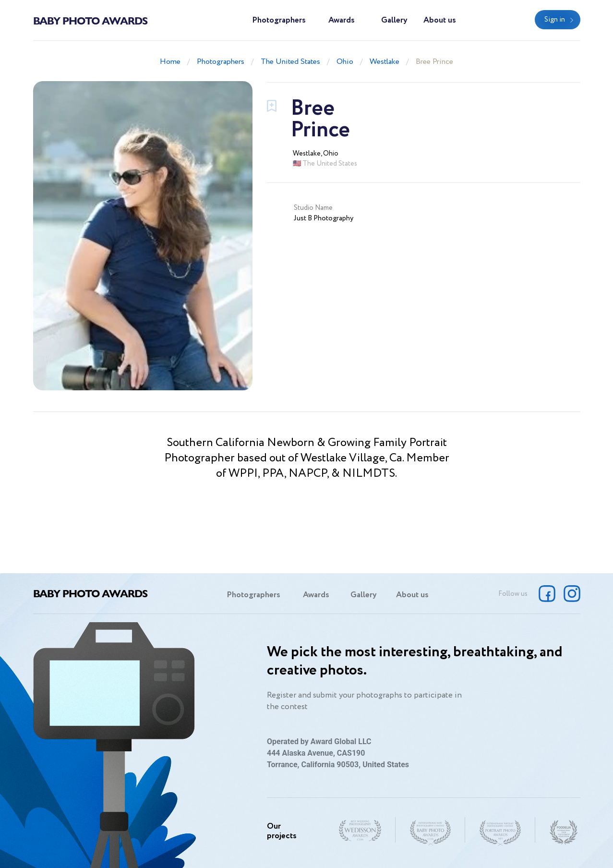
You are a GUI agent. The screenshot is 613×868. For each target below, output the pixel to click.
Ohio (345, 62)
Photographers (279, 20)
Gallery (394, 20)
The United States (290, 62)
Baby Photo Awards (90, 20)
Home (170, 62)
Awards (342, 20)
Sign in (555, 20)
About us (440, 20)
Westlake (385, 62)
